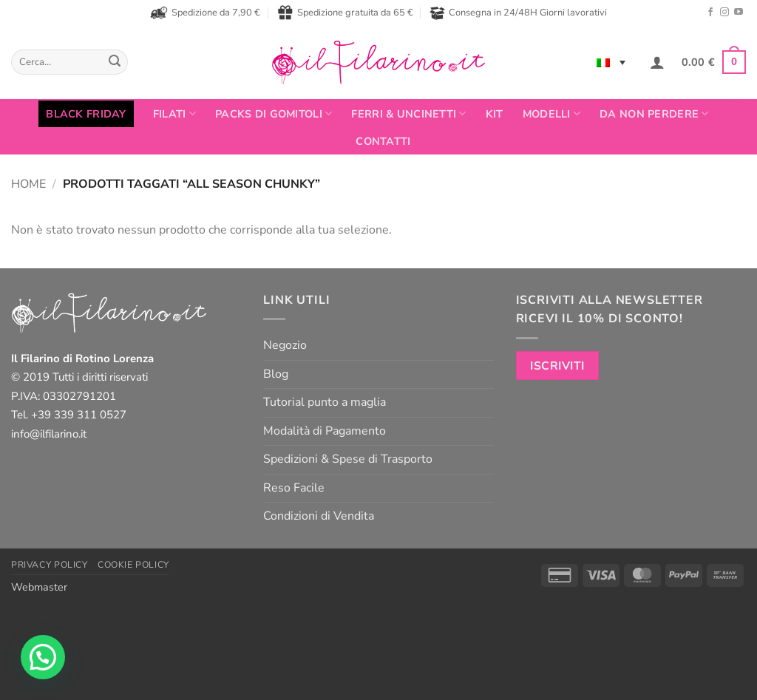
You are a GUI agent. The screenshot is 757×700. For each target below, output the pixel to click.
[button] (657, 62)
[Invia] (115, 62)
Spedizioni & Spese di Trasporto (348, 459)
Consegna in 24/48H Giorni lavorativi (518, 13)
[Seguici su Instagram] (724, 13)
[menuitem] (611, 62)
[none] (611, 62)
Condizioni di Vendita (319, 516)
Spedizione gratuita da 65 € (345, 13)
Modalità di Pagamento (325, 431)
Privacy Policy (50, 565)
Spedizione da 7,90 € (205, 13)
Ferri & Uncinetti (408, 114)
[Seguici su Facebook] (710, 13)
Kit (495, 114)
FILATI (174, 114)
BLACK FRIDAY (86, 114)
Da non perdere (654, 114)
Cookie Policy (133, 565)
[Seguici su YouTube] (739, 13)
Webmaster (39, 587)
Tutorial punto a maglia (325, 402)
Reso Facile (294, 488)
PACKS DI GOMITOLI (274, 114)
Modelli (552, 114)
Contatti (383, 141)
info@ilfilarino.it (49, 434)
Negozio (285, 345)
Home (28, 184)
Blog (276, 374)
